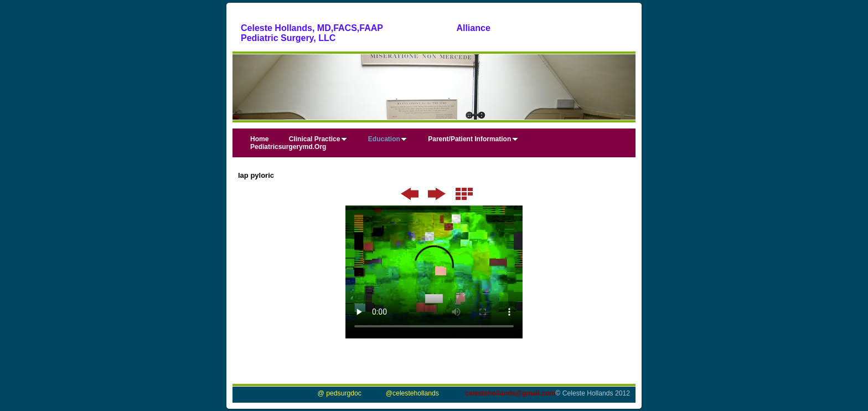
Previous (410, 194)
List (464, 194)
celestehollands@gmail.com (510, 393)
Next (437, 194)
